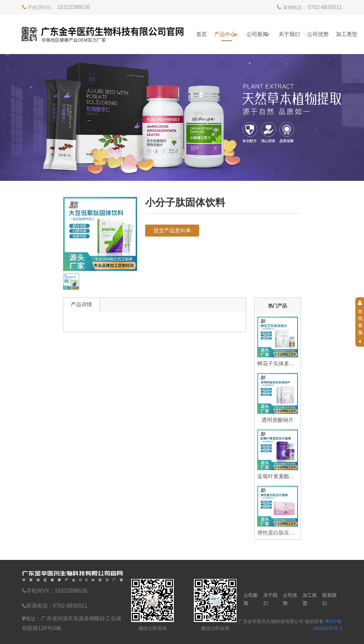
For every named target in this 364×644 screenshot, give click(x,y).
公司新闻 (257, 34)
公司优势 (318, 34)
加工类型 (347, 34)
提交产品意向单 (172, 230)
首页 (202, 34)
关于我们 (289, 34)
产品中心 (225, 34)
